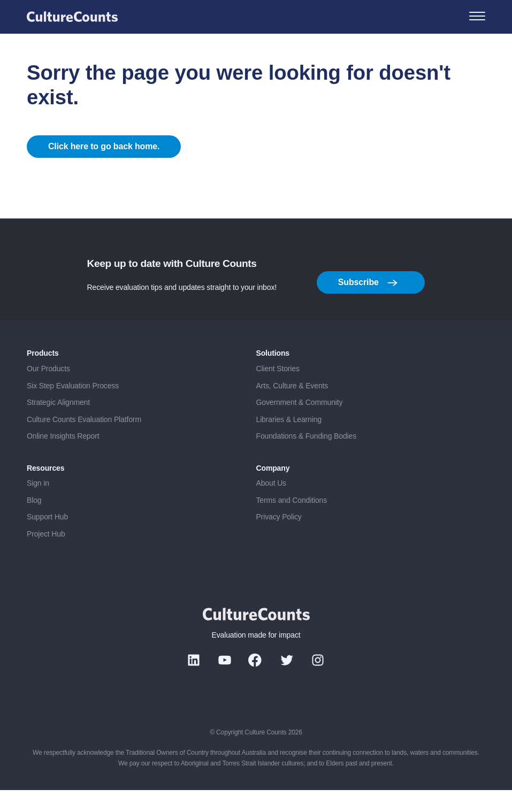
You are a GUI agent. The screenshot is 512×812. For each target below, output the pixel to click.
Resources (45, 489)
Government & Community (300, 424)
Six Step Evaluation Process (73, 407)
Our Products (48, 390)
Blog (34, 522)
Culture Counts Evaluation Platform (84, 441)
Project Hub (46, 555)
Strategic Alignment (58, 424)
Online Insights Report (63, 457)
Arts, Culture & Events (292, 407)
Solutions (273, 375)
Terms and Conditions (292, 522)
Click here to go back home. (104, 157)
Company (273, 489)
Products (43, 375)
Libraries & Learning (289, 441)
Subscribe (368, 304)
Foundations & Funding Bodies (307, 457)
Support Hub (47, 538)
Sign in (38, 504)
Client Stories (278, 390)
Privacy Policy (279, 538)
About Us (271, 504)
